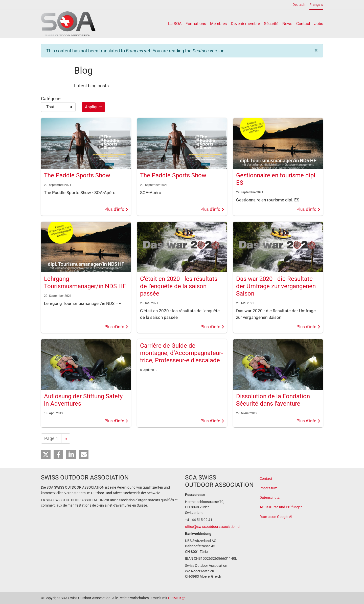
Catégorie (51, 99)
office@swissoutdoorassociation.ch (213, 527)
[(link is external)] (291, 517)
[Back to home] (68, 24)
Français (316, 5)
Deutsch (299, 5)
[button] (316, 50)
